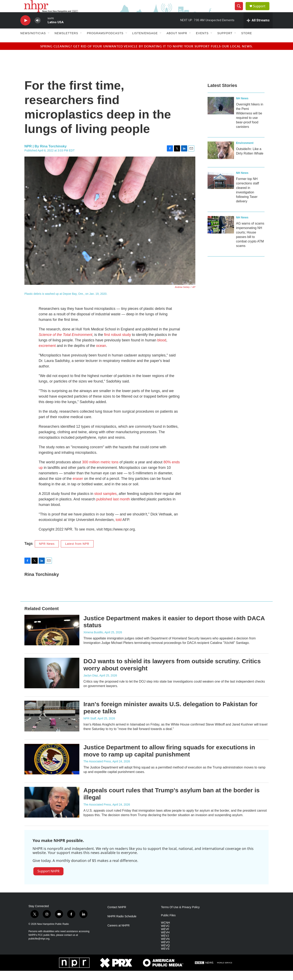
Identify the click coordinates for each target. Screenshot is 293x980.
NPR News (47, 553)
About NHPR (177, 42)
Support (262, 11)
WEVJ (165, 945)
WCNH (165, 932)
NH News (242, 107)
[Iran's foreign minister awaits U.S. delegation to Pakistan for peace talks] (52, 725)
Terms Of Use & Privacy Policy (180, 916)
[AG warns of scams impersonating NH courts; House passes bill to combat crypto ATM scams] (221, 234)
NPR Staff (90, 728)
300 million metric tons (100, 471)
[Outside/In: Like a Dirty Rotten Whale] (221, 159)
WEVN (165, 948)
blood (162, 349)
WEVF (165, 938)
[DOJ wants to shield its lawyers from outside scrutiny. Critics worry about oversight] (52, 682)
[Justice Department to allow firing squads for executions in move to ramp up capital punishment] (52, 768)
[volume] (38, 30)
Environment (245, 152)
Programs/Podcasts (105, 42)
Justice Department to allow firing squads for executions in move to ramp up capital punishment (169, 760)
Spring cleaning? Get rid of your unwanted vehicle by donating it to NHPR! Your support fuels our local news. (147, 55)
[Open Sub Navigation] (49, 42)
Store (247, 42)
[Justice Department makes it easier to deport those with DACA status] (52, 639)
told (119, 529)
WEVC (165, 935)
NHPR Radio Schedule (122, 926)
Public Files (168, 925)
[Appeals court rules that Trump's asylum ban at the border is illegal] (52, 811)
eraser (78, 488)
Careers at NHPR (119, 935)
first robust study (118, 344)
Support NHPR (48, 880)
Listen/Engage (145, 42)
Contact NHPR (117, 916)
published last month (113, 508)
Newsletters (66, 42)
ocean (101, 355)
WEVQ (165, 955)
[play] (25, 30)
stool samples (105, 503)
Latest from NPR (77, 553)
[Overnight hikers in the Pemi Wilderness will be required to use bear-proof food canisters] (221, 115)
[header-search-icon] (241, 11)
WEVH (165, 942)
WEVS (165, 958)
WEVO (165, 951)
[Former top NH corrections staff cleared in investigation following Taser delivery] (221, 189)
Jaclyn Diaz (91, 685)
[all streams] (258, 30)
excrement (48, 355)
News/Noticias (33, 42)
